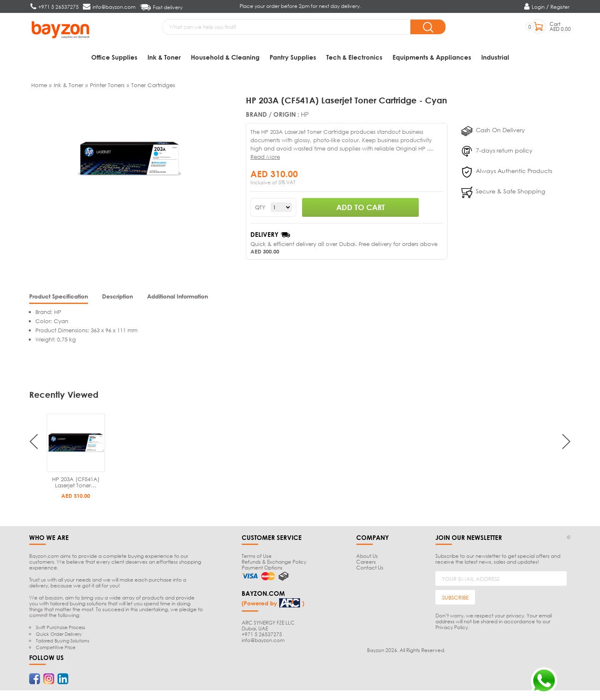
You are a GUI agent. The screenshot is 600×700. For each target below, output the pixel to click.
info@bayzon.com (263, 641)
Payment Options (262, 569)
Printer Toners (107, 86)
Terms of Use (257, 557)
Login (538, 7)
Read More (265, 158)
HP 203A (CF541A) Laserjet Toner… (76, 483)
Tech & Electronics (354, 57)
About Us (367, 557)
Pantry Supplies (293, 57)
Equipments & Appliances (432, 57)
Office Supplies (114, 57)
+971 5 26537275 (262, 635)
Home (39, 86)
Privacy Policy (452, 628)
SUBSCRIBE (455, 598)
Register (560, 7)
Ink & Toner (164, 57)
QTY (260, 208)
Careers (366, 563)
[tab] (59, 298)
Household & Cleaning (225, 57)
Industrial (495, 57)
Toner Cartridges (153, 86)
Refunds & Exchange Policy (274, 563)
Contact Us (370, 569)
